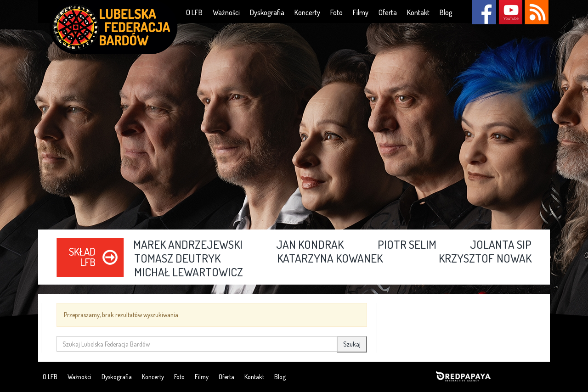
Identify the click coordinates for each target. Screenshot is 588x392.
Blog (446, 12)
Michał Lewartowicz (189, 273)
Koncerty (307, 12)
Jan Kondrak (310, 245)
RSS (536, 12)
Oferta (388, 12)
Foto (336, 12)
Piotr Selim (407, 245)
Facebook (484, 12)
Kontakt (418, 12)
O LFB (194, 12)
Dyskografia (267, 12)
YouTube (510, 12)
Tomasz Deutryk (177, 259)
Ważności (226, 12)
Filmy (361, 12)
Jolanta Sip (501, 245)
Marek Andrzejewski (188, 245)
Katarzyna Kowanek (330, 259)
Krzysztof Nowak (485, 259)
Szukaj (352, 344)
